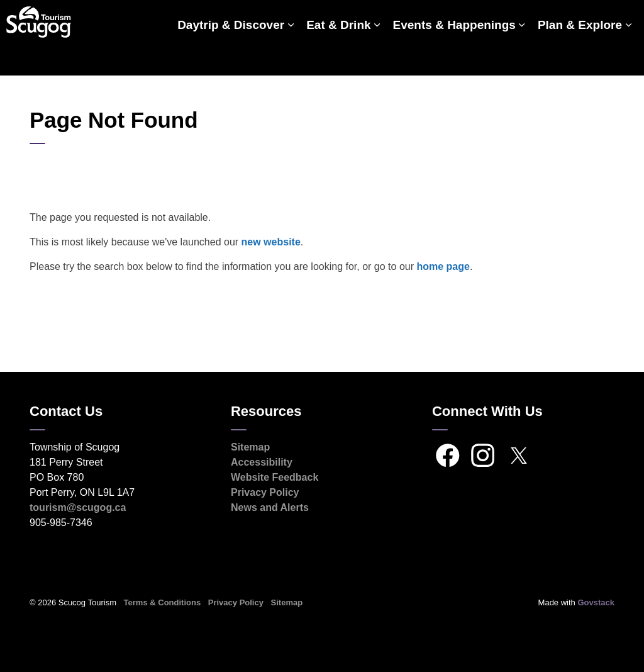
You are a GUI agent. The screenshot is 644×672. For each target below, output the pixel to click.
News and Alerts (270, 507)
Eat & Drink (338, 56)
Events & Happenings (454, 56)
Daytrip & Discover (231, 56)
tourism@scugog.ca (78, 507)
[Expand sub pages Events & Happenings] (522, 57)
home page (443, 266)
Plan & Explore (580, 56)
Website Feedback (275, 477)
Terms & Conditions (163, 602)
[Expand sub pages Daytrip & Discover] (291, 57)
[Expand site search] (622, 19)
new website (271, 242)
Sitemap (250, 447)
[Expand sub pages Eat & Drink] (377, 57)
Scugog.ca (577, 19)
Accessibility (262, 462)
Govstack (596, 602)
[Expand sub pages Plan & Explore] (628, 57)
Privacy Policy (265, 492)
